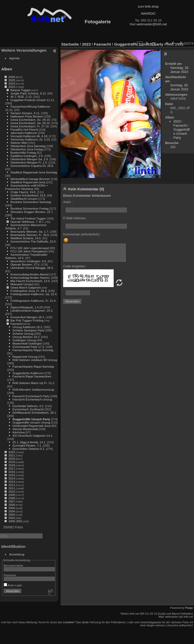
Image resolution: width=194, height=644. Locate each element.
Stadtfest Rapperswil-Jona (28, 182)
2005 (12, 508)
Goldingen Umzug (24, 340)
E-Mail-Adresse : (75, 218)
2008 (12, 498)
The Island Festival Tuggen (28, 218)
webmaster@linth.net (152, 24)
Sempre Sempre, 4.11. (25, 113)
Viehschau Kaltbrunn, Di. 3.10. (30, 139)
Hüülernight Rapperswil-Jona (31, 426)
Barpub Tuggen (20, 90)
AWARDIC (148, 14)
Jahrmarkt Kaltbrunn (24, 133)
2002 (12, 518)
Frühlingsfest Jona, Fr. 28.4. (29, 291)
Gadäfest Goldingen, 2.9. (27, 156)
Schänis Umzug (23, 334)
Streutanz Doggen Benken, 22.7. (32, 212)
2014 (12, 478)
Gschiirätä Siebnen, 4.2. (28, 406)
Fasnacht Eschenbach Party (31, 396)
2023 (12, 87)
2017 (12, 468)
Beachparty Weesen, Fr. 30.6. (30, 235)
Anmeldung (17, 554)
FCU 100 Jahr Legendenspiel (30, 248)
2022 (12, 452)
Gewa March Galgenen (26, 287)
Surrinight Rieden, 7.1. (27, 445)
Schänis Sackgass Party (28, 330)
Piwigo (189, 608)
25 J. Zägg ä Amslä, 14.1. (29, 442)
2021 (12, 455)
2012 (12, 485)
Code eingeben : (75, 266)
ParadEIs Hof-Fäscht (24, 129)
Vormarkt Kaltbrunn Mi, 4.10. (29, 136)
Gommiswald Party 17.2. (29, 347)
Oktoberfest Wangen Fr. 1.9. (29, 162)
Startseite (70, 44)
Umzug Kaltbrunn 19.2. (28, 327)
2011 (12, 488)
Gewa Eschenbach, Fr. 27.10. (30, 126)
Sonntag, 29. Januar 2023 (179, 87)
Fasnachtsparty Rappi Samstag (33, 366)
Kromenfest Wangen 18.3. (28, 317)
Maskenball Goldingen (27, 343)
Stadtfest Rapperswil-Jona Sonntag (34, 172)
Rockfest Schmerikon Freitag (29, 208)
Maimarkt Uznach (22, 284)
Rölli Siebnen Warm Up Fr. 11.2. (34, 383)
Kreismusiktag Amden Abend (29, 274)
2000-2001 (15, 521)
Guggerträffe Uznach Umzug (31, 422)
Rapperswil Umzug (25, 357)
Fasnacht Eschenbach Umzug (32, 399)
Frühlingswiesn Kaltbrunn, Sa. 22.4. (34, 294)
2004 (12, 511)
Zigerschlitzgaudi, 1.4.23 (27, 307)
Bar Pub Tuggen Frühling (27, 320)
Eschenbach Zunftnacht (28, 409)
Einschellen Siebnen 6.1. (29, 449)
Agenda (15, 58)
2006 (12, 505)
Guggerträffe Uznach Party (31, 419)
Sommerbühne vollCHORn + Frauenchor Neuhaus (27, 187)
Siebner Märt (19, 143)
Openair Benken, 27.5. (25, 264)
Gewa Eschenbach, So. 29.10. (30, 120)
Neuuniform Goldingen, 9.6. (29, 261)
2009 (12, 495)
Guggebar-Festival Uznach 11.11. (33, 100)
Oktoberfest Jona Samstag (28, 146)
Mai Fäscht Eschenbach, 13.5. (30, 281)
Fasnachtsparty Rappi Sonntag (33, 350)
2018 (12, 465)
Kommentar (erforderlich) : (82, 234)
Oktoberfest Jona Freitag (27, 149)
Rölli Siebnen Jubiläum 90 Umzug (35, 360)
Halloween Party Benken (27, 116)
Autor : (68, 202)
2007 (12, 501)
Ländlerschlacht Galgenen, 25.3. (32, 310)
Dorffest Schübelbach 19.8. (28, 195)
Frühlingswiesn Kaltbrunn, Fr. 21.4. (33, 301)
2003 (12, 515)
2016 (12, 472)
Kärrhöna (18, 432)
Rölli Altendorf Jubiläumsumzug (33, 389)
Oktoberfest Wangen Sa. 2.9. (29, 159)
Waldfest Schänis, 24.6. (26, 238)
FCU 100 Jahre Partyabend (28, 251)
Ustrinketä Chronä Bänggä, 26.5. (32, 268)
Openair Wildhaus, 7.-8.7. (27, 222)
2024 (12, 83)
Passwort (10, 575)
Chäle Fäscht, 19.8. (23, 192)
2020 (12, 459)
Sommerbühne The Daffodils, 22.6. (33, 241)
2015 (12, 475)
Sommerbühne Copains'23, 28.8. (32, 166)
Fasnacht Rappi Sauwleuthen (32, 376)
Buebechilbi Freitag (23, 153)
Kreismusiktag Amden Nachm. (30, 278)
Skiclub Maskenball (25, 429)
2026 (12, 77)
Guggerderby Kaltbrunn (28, 373)
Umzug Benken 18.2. (26, 337)
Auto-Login (13, 585)
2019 (12, 462)
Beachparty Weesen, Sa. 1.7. (30, 232)
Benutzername (14, 565)
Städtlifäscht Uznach (24, 199)
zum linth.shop (148, 6)
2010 (12, 491)
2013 (12, 482)
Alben (7, 69)
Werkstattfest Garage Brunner (30, 179)
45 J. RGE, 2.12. (21, 97)
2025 (12, 80)
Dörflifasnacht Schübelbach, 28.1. (35, 412)
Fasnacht (16, 324)
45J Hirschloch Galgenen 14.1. (33, 436)
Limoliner (69, 622)
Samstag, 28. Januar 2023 (180, 70)
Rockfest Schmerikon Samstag (31, 202)
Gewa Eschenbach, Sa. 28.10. (30, 123)
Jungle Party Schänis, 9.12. (28, 93)
